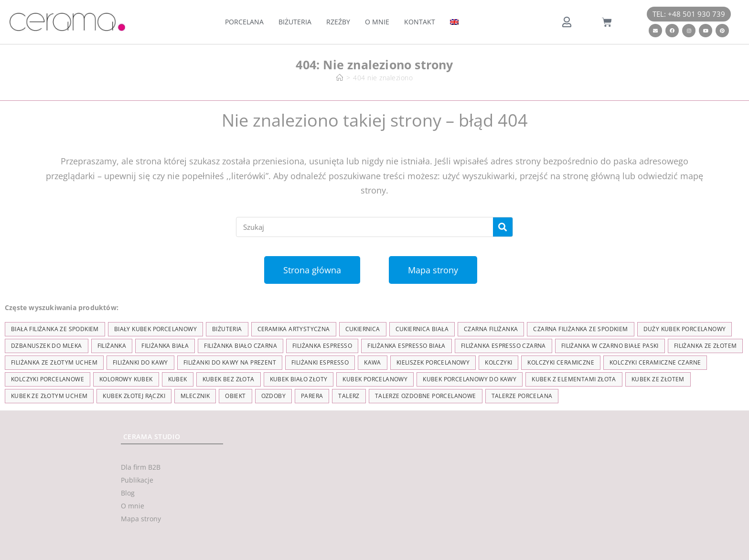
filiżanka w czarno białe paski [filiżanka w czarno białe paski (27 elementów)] (610, 346)
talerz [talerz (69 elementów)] (349, 396)
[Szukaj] (503, 227)
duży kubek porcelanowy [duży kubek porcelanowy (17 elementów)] (685, 329)
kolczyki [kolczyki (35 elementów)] (498, 362)
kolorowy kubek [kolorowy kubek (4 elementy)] (126, 379)
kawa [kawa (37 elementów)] (373, 362)
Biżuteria (295, 22)
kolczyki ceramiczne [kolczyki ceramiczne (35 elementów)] (561, 362)
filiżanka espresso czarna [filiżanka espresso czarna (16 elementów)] (503, 346)
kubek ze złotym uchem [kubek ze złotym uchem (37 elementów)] (49, 396)
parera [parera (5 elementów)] (312, 396)
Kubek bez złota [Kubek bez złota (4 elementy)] (229, 379)
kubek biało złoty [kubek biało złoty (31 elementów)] (299, 379)
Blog (128, 493)
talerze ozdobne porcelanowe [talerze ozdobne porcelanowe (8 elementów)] (426, 396)
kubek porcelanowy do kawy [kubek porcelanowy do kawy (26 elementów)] (470, 379)
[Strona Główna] (340, 78)
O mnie (377, 22)
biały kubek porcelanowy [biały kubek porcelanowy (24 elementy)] (155, 329)
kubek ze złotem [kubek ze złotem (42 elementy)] (658, 379)
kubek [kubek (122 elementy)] (178, 379)
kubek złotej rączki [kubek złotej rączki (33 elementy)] (134, 396)
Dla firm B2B (141, 467)
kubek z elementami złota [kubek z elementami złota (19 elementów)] (574, 379)
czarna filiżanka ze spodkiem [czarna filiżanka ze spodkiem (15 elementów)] (580, 329)
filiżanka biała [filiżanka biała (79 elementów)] (165, 346)
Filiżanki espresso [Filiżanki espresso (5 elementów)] (320, 362)
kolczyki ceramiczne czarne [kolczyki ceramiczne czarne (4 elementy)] (655, 362)
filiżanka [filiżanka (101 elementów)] (112, 346)
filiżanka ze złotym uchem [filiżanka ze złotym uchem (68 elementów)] (54, 362)
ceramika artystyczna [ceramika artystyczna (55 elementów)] (294, 329)
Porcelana (244, 22)
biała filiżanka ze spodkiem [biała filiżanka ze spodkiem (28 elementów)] (55, 329)
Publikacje (137, 480)
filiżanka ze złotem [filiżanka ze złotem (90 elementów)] (706, 346)
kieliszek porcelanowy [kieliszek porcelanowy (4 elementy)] (433, 362)
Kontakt (420, 22)
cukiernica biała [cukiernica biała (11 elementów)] (422, 329)
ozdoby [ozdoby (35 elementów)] (273, 396)
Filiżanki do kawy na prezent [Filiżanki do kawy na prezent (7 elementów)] (230, 362)
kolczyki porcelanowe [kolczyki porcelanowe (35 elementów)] (48, 379)
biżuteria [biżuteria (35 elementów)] (227, 329)
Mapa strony (141, 519)
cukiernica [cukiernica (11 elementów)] (363, 329)
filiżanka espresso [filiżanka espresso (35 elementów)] (322, 346)
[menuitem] (454, 22)
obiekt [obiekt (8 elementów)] (235, 396)
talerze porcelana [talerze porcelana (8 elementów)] (522, 396)
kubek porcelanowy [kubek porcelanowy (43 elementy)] (375, 379)
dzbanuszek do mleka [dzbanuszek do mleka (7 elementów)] (47, 346)
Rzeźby (338, 22)
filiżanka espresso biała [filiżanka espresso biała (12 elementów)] (407, 346)
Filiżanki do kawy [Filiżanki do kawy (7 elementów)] (140, 362)
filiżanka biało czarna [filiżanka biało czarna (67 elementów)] (241, 346)
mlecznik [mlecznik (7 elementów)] (195, 396)
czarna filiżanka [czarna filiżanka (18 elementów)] (491, 329)
